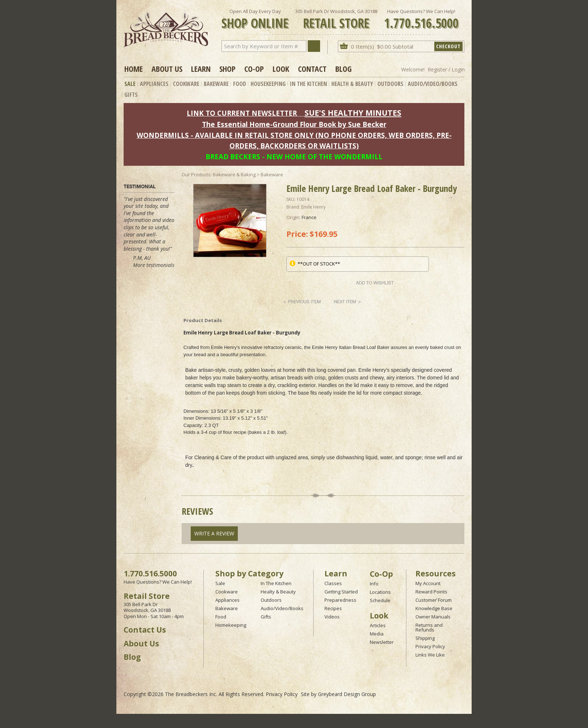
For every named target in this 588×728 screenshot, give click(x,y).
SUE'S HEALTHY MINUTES (353, 113)
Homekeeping (231, 625)
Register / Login (446, 69)
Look (281, 69)
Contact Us (145, 630)
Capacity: (193, 425)
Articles (378, 625)
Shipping (425, 638)
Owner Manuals (433, 617)
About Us (167, 69)
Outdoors (390, 84)
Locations (380, 592)
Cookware (186, 84)
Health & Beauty (352, 84)
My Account (428, 583)
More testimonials (154, 265)
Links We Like (430, 655)
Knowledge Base (434, 608)
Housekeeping (268, 84)
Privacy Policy (430, 646)
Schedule (380, 600)
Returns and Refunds (429, 627)
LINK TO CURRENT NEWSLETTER (242, 113)
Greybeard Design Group (347, 694)
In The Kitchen (309, 84)
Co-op (254, 69)
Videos (332, 617)
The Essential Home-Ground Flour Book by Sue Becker (294, 124)
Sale (130, 84)
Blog (343, 69)
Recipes (333, 608)
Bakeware (216, 84)
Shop (227, 69)
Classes (333, 583)
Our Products (196, 174)
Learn (201, 69)
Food (240, 84)
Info (374, 584)
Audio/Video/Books (433, 84)
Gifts (131, 95)
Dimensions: (196, 411)
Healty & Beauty (278, 592)
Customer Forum (434, 600)
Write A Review (214, 533)
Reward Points (431, 592)
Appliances (154, 84)
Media (377, 634)
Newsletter (382, 642)
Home (134, 69)
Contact (312, 69)
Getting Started (341, 592)
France (309, 217)
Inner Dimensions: (202, 418)
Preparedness (340, 600)
